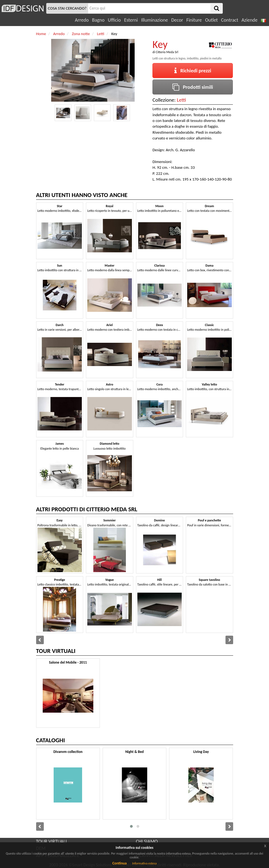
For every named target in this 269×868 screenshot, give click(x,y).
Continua (119, 863)
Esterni (131, 20)
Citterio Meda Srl (167, 52)
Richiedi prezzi (193, 71)
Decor (177, 20)
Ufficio (114, 20)
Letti (181, 100)
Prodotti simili (193, 87)
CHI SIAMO (147, 841)
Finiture (194, 20)
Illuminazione (155, 20)
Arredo (82, 20)
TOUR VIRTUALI (51, 841)
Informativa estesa (144, 863)
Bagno (98, 20)
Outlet (211, 20)
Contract (230, 20)
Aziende (249, 20)
